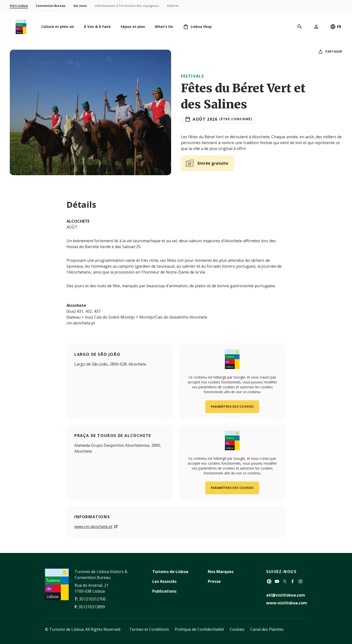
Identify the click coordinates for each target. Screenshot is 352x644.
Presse (214, 581)
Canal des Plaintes (267, 629)
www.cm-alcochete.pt (93, 527)
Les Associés (164, 581)
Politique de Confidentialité (199, 629)
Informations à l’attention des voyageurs (127, 6)
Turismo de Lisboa (170, 572)
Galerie (173, 6)
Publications (164, 591)
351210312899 (92, 607)
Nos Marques (221, 572)
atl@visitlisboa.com (286, 595)
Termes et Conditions (149, 629)
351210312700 (92, 599)
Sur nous (80, 6)
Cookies (237, 629)
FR (336, 27)
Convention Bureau (51, 6)
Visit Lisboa (19, 6)
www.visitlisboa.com (287, 603)
